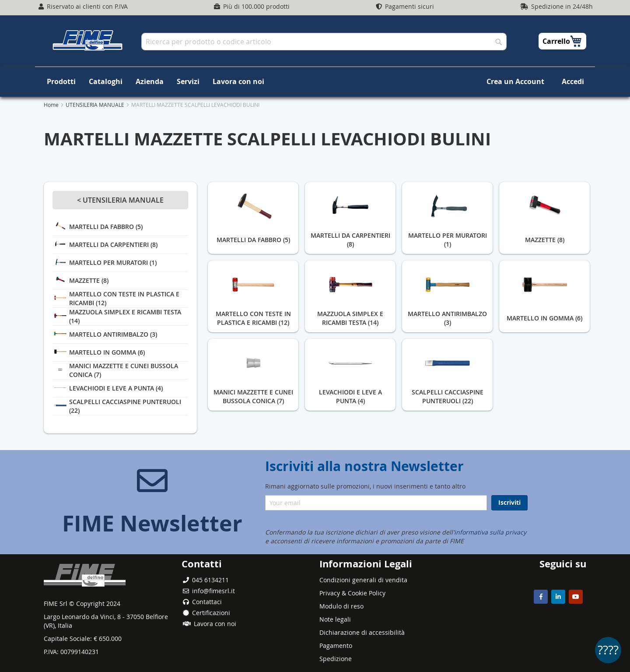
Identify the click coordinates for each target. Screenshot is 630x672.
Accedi (573, 81)
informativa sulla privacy (490, 532)
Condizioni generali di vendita (363, 580)
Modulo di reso (341, 606)
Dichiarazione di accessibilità (362, 632)
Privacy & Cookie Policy (352, 593)
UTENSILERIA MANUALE (96, 105)
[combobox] (324, 42)
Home (52, 105)
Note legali (335, 619)
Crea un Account (515, 81)
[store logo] (87, 40)
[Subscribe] (509, 503)
